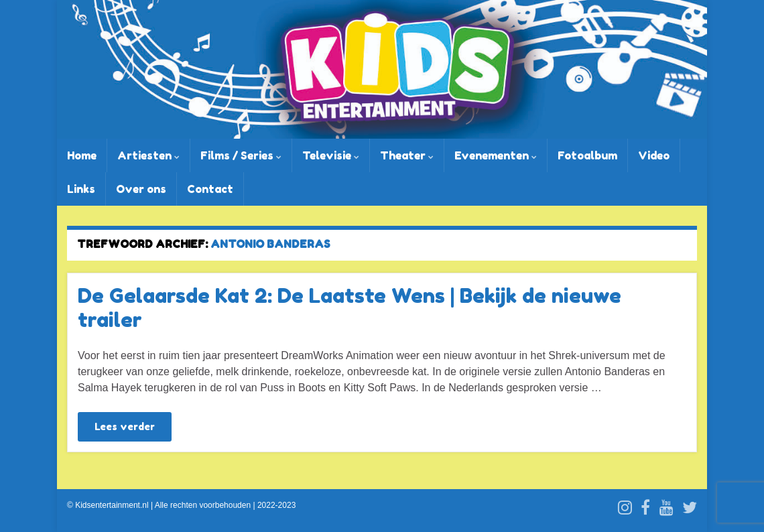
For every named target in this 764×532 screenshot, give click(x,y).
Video (654, 155)
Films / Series (241, 155)
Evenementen (496, 155)
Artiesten (148, 155)
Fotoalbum (587, 155)
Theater (407, 155)
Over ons (141, 189)
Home (82, 155)
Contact (210, 189)
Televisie (331, 155)
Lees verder (125, 426)
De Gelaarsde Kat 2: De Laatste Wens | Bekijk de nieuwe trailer (349, 308)
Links (81, 189)
